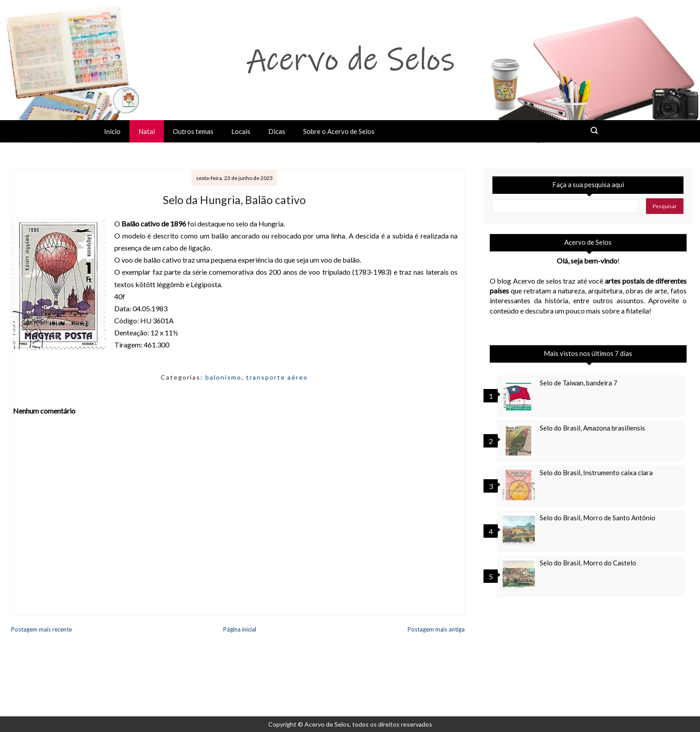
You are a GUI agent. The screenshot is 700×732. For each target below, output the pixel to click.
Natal (147, 131)
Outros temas (193, 131)
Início (112, 131)
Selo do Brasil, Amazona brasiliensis (592, 428)
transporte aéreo (277, 377)
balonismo (223, 377)
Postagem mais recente (42, 629)
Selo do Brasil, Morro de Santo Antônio (598, 518)
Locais (241, 131)
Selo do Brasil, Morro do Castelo (588, 563)
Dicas (277, 131)
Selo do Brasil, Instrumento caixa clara (596, 473)
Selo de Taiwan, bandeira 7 (579, 383)
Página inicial (240, 629)
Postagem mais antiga (436, 629)
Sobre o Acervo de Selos (339, 131)
